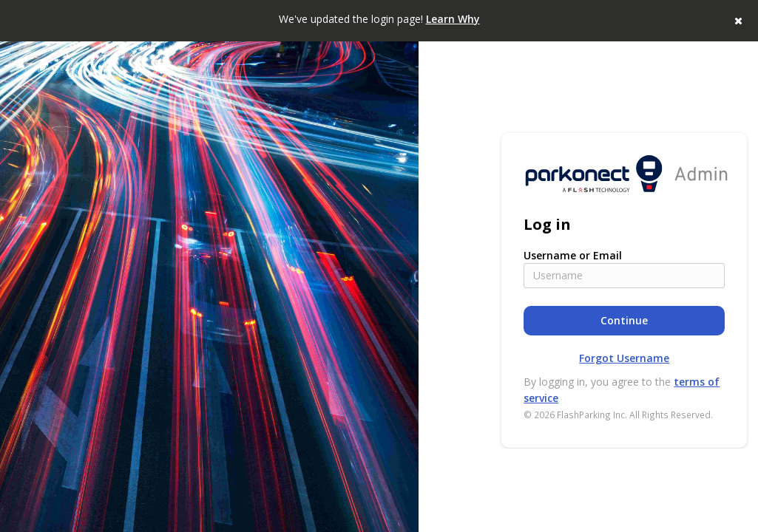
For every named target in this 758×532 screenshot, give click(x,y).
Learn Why (453, 19)
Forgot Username (624, 358)
